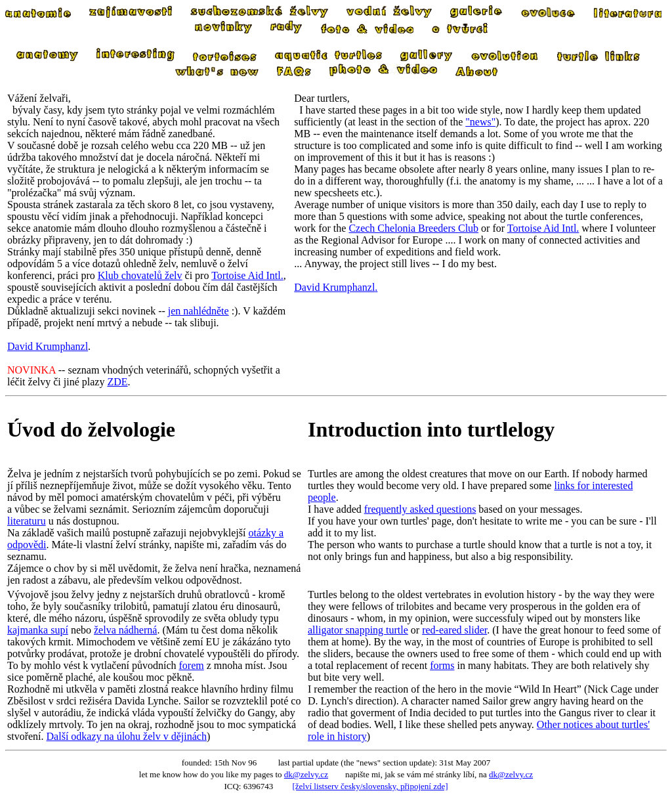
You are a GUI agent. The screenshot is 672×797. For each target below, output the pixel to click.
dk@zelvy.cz (306, 774)
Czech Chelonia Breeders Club (413, 228)
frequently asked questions (420, 509)
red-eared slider (454, 630)
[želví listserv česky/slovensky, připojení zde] (370, 786)
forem (192, 665)
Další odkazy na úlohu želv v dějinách (127, 736)
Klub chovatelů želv (140, 275)
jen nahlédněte (199, 311)
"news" (480, 122)
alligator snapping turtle (358, 630)
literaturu (27, 521)
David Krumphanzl (48, 346)
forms (442, 665)
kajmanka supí (38, 630)
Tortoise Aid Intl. (247, 275)
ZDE (117, 382)
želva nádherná (125, 630)
